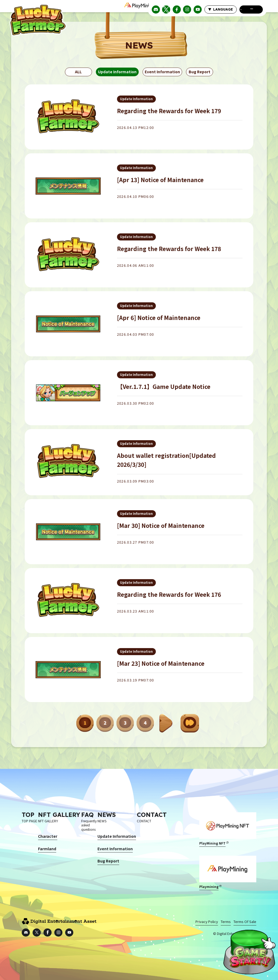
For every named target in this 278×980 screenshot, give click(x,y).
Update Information (117, 72)
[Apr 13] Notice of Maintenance (160, 180)
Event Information (162, 72)
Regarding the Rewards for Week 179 (169, 111)
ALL (78, 72)
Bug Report (200, 72)
